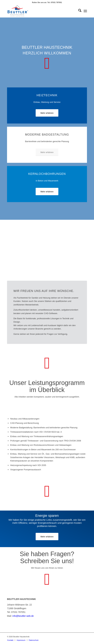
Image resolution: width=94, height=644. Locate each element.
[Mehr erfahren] (47, 113)
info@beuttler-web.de (23, 616)
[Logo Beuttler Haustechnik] (39, 11)
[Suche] (78, 11)
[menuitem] (78, 11)
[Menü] (85, 11)
